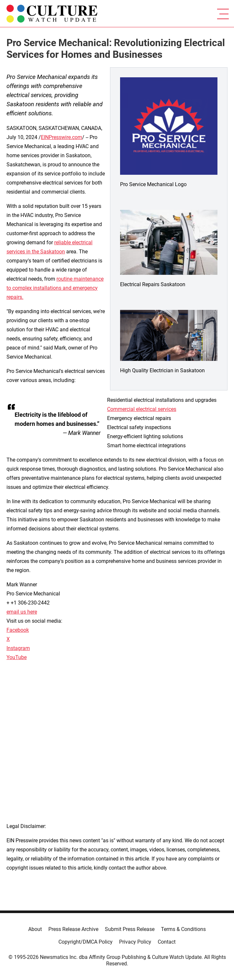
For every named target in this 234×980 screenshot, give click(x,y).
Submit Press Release (130, 929)
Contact (167, 942)
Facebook (18, 630)
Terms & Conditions (183, 929)
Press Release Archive (73, 929)
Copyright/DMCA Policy (86, 942)
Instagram (18, 648)
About (35, 929)
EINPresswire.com (62, 137)
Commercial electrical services (142, 409)
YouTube (17, 657)
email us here (22, 612)
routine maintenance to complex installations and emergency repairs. (55, 288)
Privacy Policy (135, 942)
